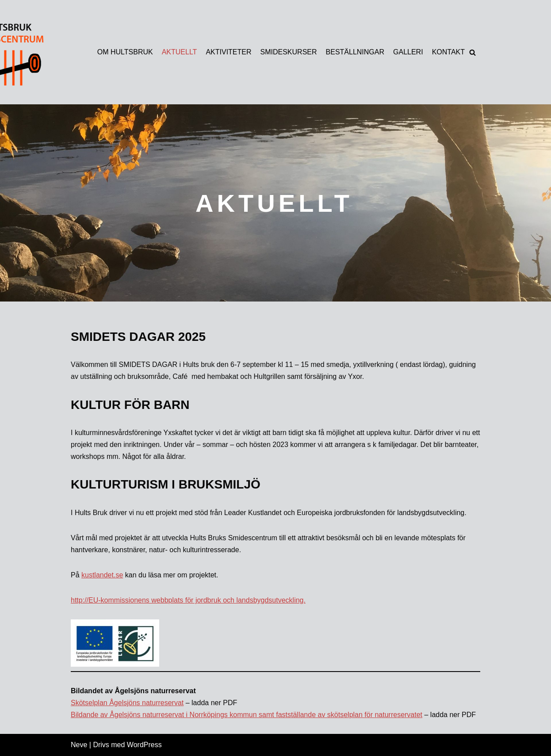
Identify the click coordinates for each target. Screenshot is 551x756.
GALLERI (408, 52)
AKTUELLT (180, 52)
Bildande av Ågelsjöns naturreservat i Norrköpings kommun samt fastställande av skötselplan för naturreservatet (247, 715)
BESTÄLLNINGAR (355, 52)
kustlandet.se (102, 575)
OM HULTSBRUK (125, 52)
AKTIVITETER (228, 52)
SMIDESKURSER (289, 52)
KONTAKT (448, 52)
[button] (473, 52)
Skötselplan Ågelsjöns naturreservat (127, 703)
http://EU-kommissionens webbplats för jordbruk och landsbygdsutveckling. (188, 600)
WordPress (144, 745)
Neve (79, 745)
